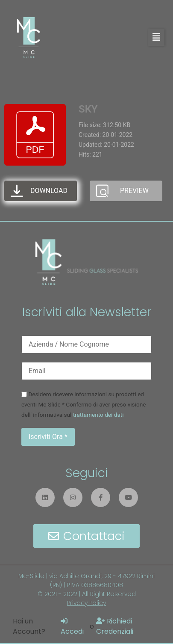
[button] (156, 37)
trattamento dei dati (98, 415)
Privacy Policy (86, 603)
